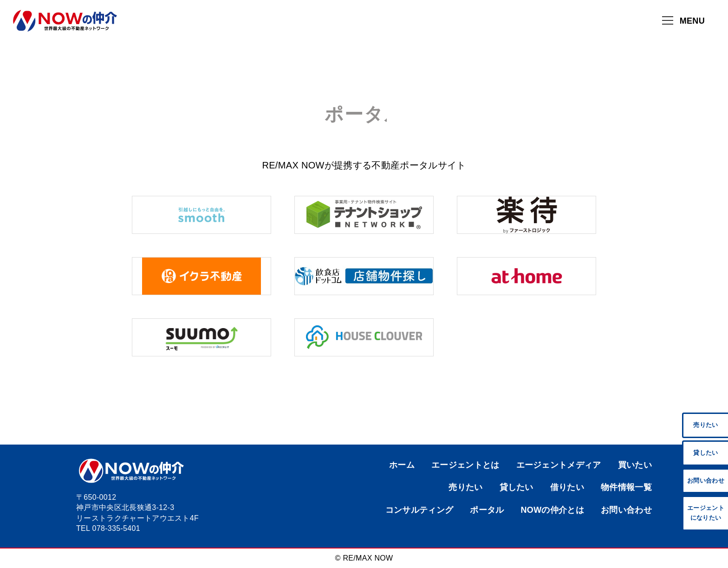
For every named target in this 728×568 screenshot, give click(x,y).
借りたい (567, 487)
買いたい (635, 465)
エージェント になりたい (706, 513)
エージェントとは (465, 465)
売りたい (705, 425)
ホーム (402, 465)
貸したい (705, 453)
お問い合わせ (706, 481)
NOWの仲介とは (553, 510)
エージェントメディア (559, 465)
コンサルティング (419, 510)
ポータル (487, 510)
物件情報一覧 (626, 487)
